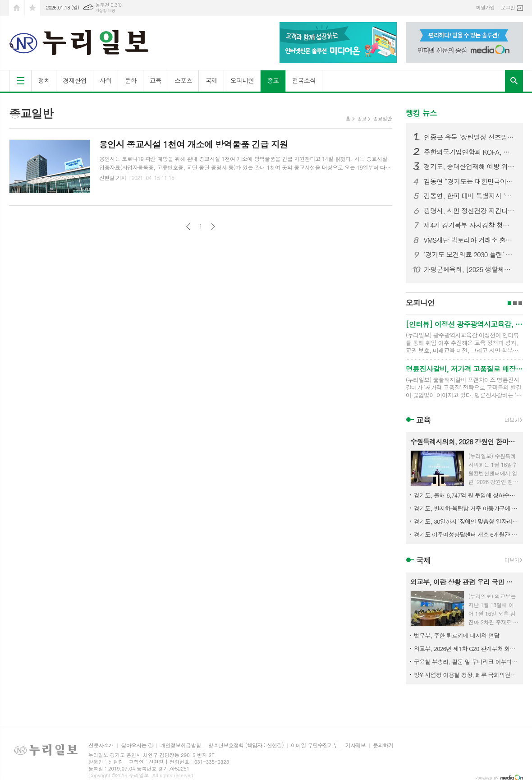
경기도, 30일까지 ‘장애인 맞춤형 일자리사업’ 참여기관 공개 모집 (466, 521)
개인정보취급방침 (180, 745)
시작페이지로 (17, 8)
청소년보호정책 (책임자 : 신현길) (246, 745)
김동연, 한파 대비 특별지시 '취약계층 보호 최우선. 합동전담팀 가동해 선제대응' (470, 196)
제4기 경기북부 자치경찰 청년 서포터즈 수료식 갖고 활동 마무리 (470, 225)
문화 (130, 80)
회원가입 (485, 7)
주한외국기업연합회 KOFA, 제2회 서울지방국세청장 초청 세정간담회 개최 (470, 152)
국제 (211, 80)
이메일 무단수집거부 (314, 745)
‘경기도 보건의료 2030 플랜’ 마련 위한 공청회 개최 (470, 254)
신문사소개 (101, 745)
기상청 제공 (105, 11)
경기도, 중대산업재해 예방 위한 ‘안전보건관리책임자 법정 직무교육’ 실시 (470, 166)
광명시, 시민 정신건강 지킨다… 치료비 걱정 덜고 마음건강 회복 (470, 211)
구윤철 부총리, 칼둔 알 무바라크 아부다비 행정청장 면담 (466, 662)
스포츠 (183, 80)
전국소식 (304, 80)
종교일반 (382, 118)
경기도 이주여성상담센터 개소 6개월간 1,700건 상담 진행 (466, 534)
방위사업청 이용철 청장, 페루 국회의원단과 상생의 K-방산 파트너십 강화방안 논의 (466, 675)
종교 (273, 80)
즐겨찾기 (32, 8)
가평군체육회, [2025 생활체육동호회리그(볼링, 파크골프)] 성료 (470, 269)
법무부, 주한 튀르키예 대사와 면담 (456, 635)
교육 (156, 80)
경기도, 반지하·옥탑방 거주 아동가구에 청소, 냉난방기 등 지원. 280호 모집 (466, 508)
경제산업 (75, 80)
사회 (105, 80)
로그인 (508, 7)
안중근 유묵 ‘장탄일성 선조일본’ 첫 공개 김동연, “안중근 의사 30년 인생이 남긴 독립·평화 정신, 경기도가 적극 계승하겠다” (470, 137)
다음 (213, 227)
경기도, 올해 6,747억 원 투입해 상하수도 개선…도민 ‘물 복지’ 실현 (466, 495)
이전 (188, 227)
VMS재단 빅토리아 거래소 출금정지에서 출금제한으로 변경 (470, 240)
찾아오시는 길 (137, 745)
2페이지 (515, 303)
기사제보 (355, 745)
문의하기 (383, 745)
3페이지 (520, 303)
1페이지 (509, 303)
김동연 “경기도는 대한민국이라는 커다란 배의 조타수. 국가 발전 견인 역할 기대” (470, 181)
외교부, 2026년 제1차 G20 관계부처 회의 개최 (466, 648)
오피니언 (242, 80)
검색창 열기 (514, 81)
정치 (44, 80)
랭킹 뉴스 (421, 113)
